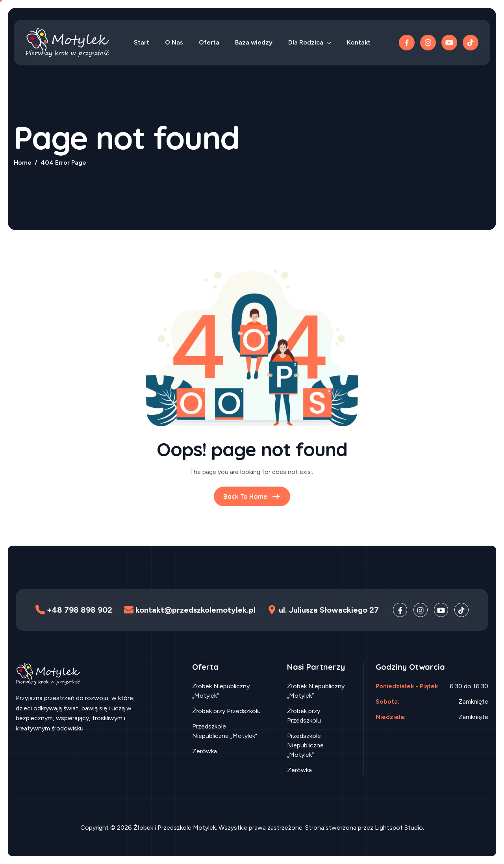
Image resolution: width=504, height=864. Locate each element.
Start (142, 42)
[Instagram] (421, 610)
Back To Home (252, 496)
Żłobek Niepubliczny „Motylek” (221, 691)
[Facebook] (407, 43)
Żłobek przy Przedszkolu (226, 711)
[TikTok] (471, 43)
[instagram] (428, 43)
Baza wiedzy (254, 42)
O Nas (174, 42)
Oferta (209, 42)
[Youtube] (449, 43)
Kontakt (359, 42)
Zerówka (205, 751)
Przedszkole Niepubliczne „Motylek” (225, 731)
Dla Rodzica (310, 42)
